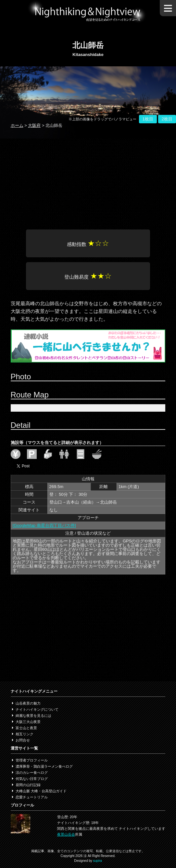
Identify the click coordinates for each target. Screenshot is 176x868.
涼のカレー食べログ (32, 773)
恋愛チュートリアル (32, 797)
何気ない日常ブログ (32, 779)
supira (98, 861)
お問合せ (23, 740)
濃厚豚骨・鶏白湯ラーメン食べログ (44, 766)
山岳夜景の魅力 (28, 703)
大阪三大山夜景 (28, 722)
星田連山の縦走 (115, 311)
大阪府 (34, 125)
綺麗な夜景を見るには (33, 716)
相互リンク (25, 734)
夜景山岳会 (66, 834)
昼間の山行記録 (28, 785)
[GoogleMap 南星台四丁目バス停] (44, 525)
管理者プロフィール (32, 760)
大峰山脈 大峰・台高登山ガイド (41, 791)
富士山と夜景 (26, 728)
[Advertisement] (88, 179)
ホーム (17, 125)
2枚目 (167, 119)
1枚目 (148, 119)
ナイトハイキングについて (37, 709)
